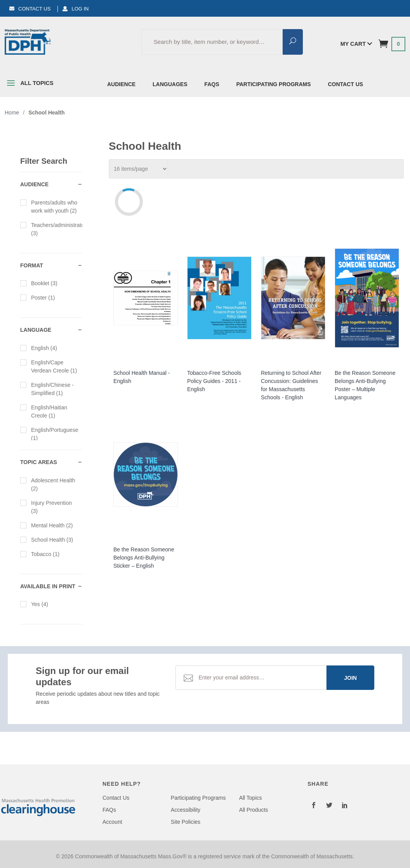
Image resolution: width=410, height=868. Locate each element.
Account (112, 822)
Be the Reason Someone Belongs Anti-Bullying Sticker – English (144, 558)
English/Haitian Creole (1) (44, 411)
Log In (76, 9)
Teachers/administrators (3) (51, 229)
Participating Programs (273, 84)
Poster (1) (37, 297)
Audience (121, 84)
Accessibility (186, 810)
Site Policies (186, 822)
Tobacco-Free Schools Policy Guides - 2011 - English (214, 381)
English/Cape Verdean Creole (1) (49, 366)
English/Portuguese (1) (49, 434)
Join (350, 678)
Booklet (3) (39, 283)
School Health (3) (47, 539)
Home (12, 113)
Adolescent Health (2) (48, 484)
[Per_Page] (139, 169)
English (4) (39, 348)
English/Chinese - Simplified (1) (47, 389)
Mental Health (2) (46, 525)
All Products (254, 810)
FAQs (212, 84)
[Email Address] (259, 678)
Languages (170, 84)
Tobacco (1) (40, 554)
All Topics (29, 85)
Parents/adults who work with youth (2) (49, 206)
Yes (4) (34, 604)
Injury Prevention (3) (46, 507)
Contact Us (30, 9)
